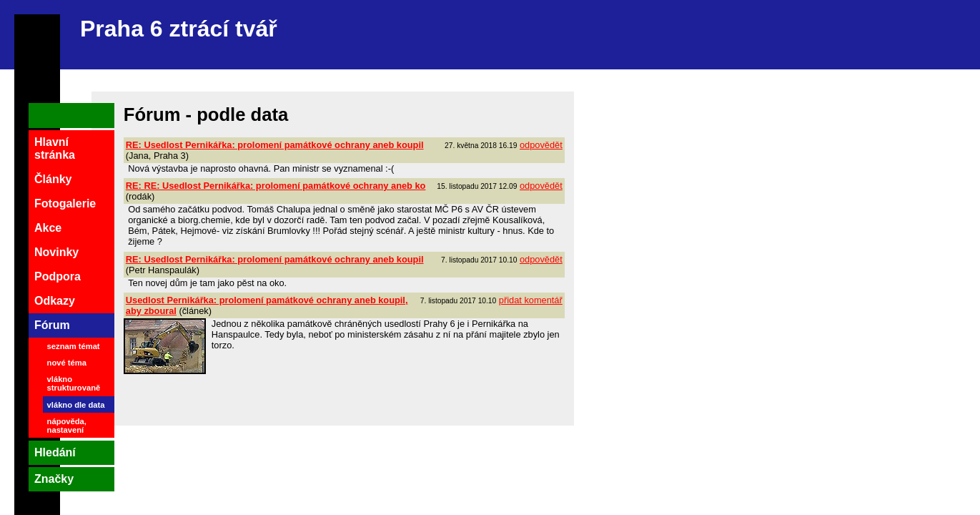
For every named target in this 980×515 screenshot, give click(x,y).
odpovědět (541, 145)
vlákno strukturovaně (74, 383)
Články (53, 179)
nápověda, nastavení (67, 426)
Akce (48, 228)
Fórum (52, 325)
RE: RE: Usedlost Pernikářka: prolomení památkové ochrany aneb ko (276, 186)
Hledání (55, 452)
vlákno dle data (76, 405)
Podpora (58, 276)
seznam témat (74, 346)
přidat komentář (531, 300)
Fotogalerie (65, 203)
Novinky (56, 252)
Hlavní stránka (55, 148)
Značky (54, 479)
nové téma (67, 363)
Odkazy (55, 301)
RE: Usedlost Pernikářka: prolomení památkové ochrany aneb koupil (275, 145)
